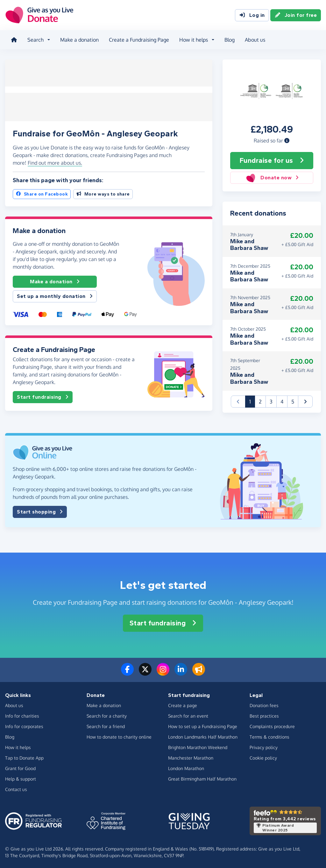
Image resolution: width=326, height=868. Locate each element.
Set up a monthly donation (55, 294)
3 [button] (271, 401)
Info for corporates (24, 726)
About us (254, 39)
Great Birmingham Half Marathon (202, 778)
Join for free (296, 15)
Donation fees (264, 705)
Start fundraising (43, 395)
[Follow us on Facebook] (127, 672)
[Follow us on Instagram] (163, 672)
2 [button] (260, 401)
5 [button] (293, 401)
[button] (287, 140)
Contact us (16, 789)
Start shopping (40, 511)
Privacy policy (264, 747)
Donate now (272, 177)
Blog (229, 39)
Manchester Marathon (191, 757)
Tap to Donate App (24, 757)
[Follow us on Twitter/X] (145, 672)
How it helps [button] (193, 39)
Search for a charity (107, 715)
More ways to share (103, 192)
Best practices (264, 715)
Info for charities (22, 715)
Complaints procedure (272, 726)
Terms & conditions (269, 736)
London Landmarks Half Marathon (203, 736)
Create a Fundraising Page (138, 39)
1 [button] (252, 400)
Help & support (21, 778)
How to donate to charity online (119, 736)
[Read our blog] (199, 672)
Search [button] (35, 39)
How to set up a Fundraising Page (203, 726)
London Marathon (186, 768)
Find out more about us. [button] (55, 161)
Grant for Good (20, 768)
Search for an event (188, 715)
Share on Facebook (42, 192)
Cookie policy (263, 757)
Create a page (183, 705)
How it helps (18, 747)
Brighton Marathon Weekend (198, 747)
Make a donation (79, 39)
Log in (252, 15)
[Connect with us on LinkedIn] (181, 672)
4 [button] (282, 401)
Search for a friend (106, 726)
